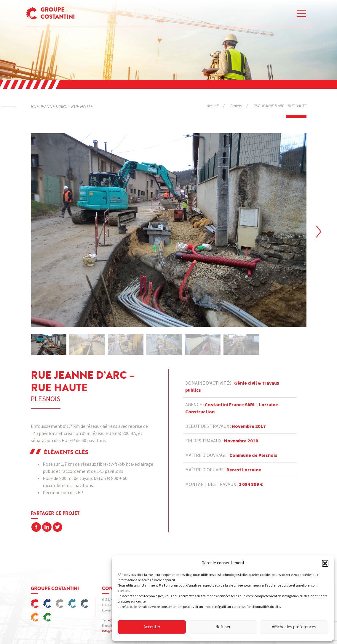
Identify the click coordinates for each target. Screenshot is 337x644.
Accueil (213, 106)
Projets (236, 106)
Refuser (223, 627)
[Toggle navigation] (301, 13)
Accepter (152, 627)
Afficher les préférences (294, 627)
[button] (325, 563)
